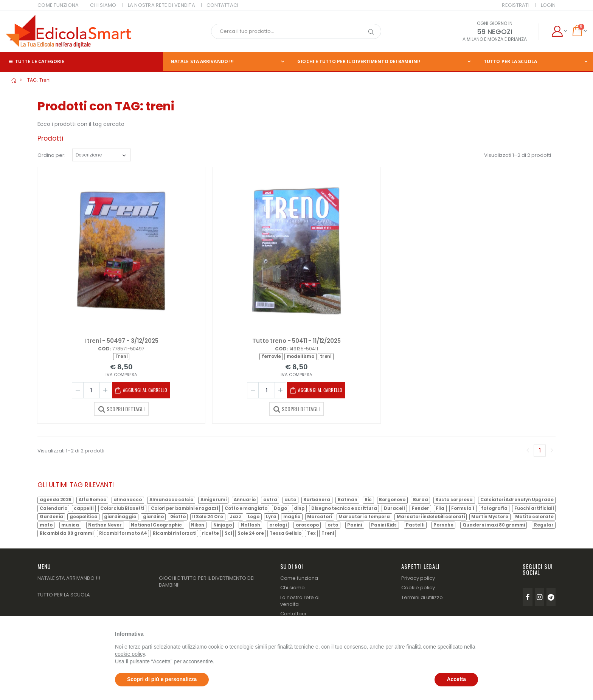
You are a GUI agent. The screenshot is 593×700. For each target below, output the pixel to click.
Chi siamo (293, 588)
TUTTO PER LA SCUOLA (64, 595)
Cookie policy (418, 588)
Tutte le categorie (36, 61)
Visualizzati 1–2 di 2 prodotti (518, 155)
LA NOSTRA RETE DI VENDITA (161, 5)
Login (548, 5)
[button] (559, 31)
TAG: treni (39, 80)
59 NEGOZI (494, 32)
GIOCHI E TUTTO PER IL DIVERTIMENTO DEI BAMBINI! (359, 61)
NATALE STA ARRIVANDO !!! (202, 61)
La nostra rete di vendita (300, 601)
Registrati (516, 5)
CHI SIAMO (103, 5)
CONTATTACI (223, 5)
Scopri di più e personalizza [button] (162, 679)
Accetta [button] (456, 679)
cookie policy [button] (130, 654)
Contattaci (293, 614)
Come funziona (299, 578)
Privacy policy (418, 578)
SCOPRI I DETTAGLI (121, 409)
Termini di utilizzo (422, 597)
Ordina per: (51, 155)
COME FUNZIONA (58, 5)
